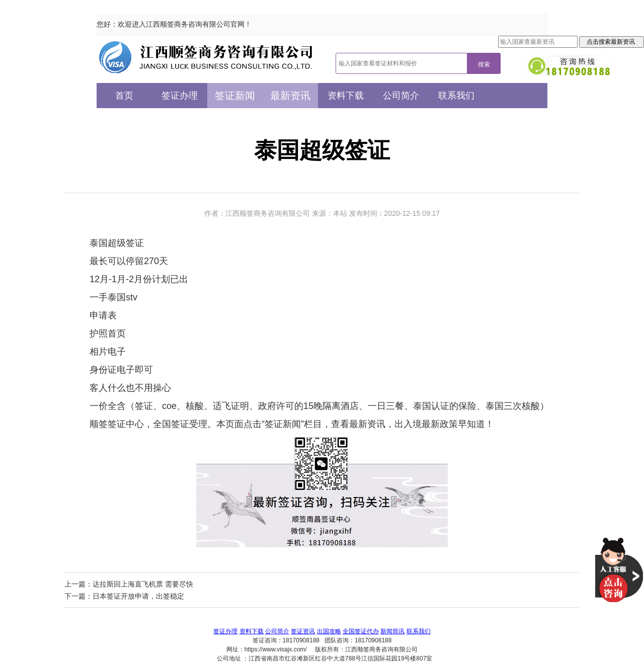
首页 (124, 96)
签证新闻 (235, 96)
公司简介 (401, 96)
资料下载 (346, 96)
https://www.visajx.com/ (276, 649)
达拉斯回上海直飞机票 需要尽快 (143, 584)
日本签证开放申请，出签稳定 (138, 596)
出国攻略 (329, 631)
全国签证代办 (361, 631)
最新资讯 (290, 96)
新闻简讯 (392, 631)
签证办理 (180, 96)
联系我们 (456, 96)
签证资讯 (303, 631)
